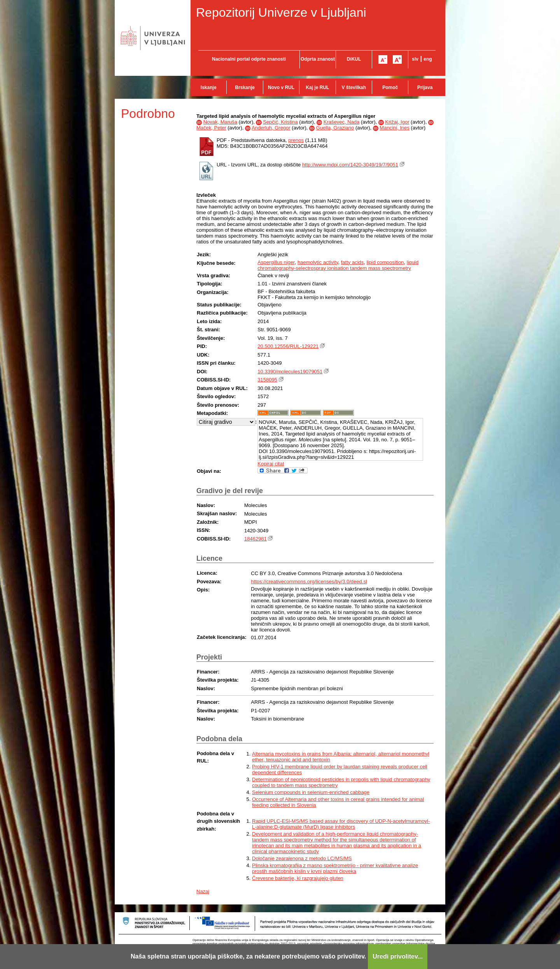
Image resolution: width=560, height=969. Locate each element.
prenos (296, 140)
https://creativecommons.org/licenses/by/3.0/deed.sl (309, 582)
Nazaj (203, 891)
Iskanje (209, 87)
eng (428, 59)
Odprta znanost (318, 59)
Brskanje (245, 87)
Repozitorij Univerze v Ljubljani (281, 12)
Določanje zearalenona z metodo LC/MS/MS (302, 858)
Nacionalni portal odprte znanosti (249, 59)
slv (415, 59)
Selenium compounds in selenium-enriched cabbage (311, 792)
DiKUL (354, 59)
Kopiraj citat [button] (271, 464)
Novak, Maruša (220, 122)
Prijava (425, 87)
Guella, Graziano (335, 128)
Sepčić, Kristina (280, 122)
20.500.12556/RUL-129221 (288, 346)
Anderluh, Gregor (271, 128)
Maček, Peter (211, 128)
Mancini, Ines (395, 128)
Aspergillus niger (276, 262)
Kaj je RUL (317, 87)
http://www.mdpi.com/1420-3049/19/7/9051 (350, 165)
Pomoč (390, 87)
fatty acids (353, 262)
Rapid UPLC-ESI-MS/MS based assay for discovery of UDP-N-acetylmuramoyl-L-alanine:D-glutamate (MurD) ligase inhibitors (341, 824)
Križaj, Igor (397, 122)
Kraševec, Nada (342, 122)
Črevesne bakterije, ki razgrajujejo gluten (298, 878)
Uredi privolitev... (398, 956)
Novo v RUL (281, 87)
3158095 (267, 380)
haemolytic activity (318, 262)
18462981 (255, 539)
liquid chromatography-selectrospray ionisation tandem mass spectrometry (338, 265)
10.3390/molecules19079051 (290, 372)
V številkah (354, 87)
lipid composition (385, 262)
